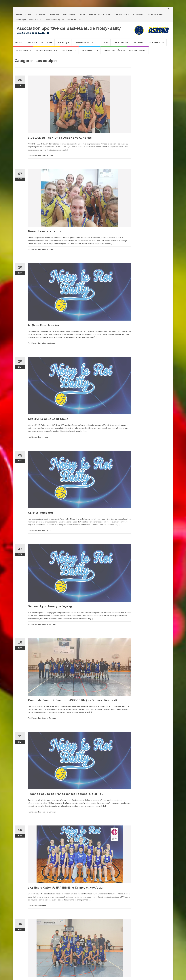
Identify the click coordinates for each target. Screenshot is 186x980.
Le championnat (69, 14)
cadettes (42, 906)
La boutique (54, 14)
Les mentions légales (55, 19)
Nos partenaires (74, 19)
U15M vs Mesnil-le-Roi (44, 325)
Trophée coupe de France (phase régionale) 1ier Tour (66, 794)
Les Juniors (43, 437)
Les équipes (21, 19)
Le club (82, 14)
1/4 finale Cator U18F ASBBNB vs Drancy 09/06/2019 (66, 888)
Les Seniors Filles (46, 156)
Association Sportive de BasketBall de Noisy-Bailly (69, 28)
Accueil (19, 14)
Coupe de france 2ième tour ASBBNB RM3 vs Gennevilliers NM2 (73, 700)
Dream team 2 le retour (45, 231)
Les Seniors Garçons (47, 624)
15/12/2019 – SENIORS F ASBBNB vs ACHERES (60, 138)
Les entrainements (155, 14)
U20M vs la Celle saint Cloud (48, 419)
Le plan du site (122, 14)
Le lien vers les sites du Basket (100, 14)
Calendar (29, 14)
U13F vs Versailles (41, 513)
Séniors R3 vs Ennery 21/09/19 (50, 606)
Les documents (138, 14)
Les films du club (36, 19)
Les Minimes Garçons (47, 343)
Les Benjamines (45, 531)
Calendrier (41, 14)
